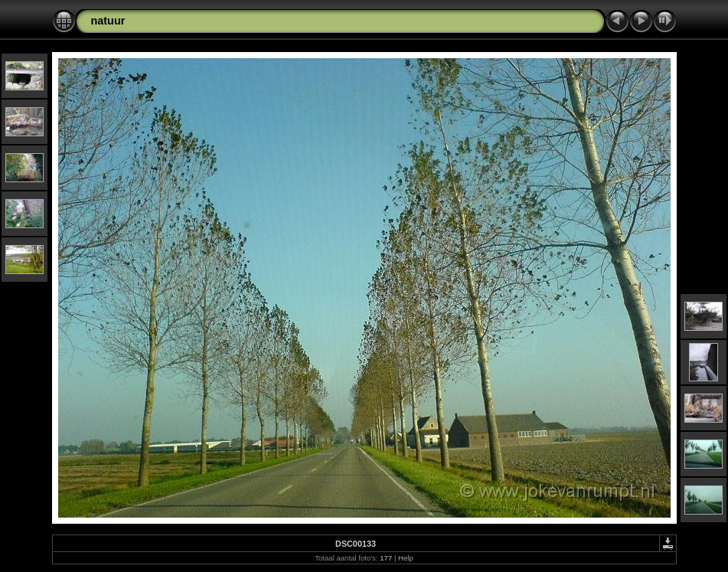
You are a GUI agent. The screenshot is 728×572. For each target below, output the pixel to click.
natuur (108, 21)
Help (406, 558)
